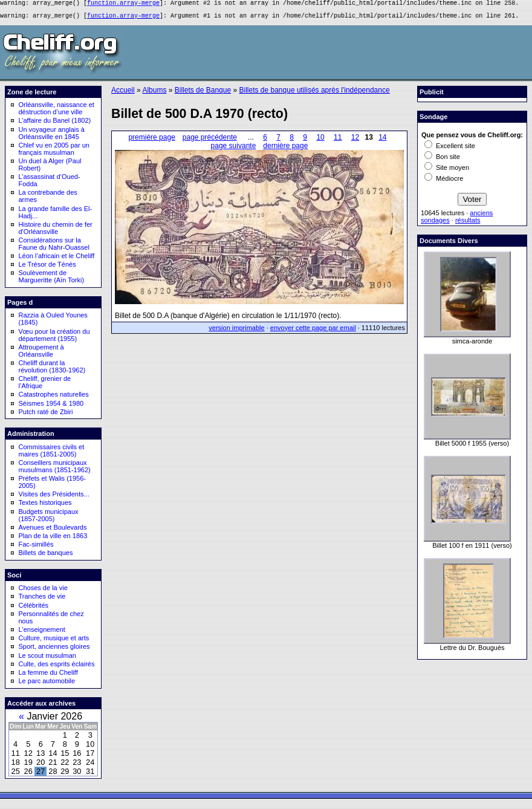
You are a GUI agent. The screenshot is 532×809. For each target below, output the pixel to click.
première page (151, 141)
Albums (154, 94)
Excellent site (450, 149)
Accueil (123, 94)
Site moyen (447, 171)
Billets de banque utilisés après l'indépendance (314, 94)
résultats (468, 224)
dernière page (285, 149)
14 (382, 141)
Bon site (442, 160)
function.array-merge (123, 4)
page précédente (210, 141)
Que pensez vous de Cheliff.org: (472, 138)
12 (355, 141)
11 (338, 141)
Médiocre (444, 182)
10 (320, 141)
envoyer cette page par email (313, 331)
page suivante (234, 149)
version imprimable (236, 331)
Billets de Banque (203, 94)
